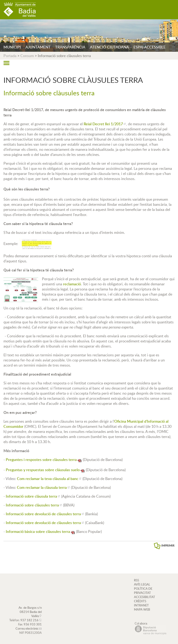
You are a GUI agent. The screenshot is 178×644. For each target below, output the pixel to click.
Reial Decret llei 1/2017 (103, 124)
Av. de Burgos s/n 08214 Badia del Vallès (30, 612)
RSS (137, 580)
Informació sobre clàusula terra (31, 496)
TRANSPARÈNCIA (70, 47)
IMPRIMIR (168, 546)
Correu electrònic (27, 628)
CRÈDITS (140, 601)
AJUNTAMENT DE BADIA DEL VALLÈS (20, 10)
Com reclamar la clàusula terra (42, 487)
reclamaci (72, 284)
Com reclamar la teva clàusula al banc (48, 479)
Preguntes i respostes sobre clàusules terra (41, 460)
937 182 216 (29, 620)
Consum (27, 56)
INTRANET (141, 605)
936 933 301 (33, 624)
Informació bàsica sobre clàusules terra (38, 531)
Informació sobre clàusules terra (32, 505)
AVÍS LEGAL (142, 584)
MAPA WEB (142, 609)
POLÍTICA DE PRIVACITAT (143, 591)
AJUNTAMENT (38, 47)
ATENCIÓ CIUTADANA (109, 47)
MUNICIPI (12, 47)
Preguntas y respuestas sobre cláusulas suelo (43, 470)
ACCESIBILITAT (145, 597)
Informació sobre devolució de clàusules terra (43, 514)
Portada (10, 56)
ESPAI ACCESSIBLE (149, 47)
